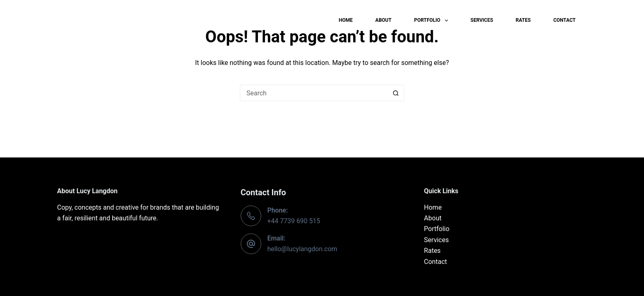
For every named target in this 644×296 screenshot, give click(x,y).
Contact (564, 20)
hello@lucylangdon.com (302, 249)
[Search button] (396, 93)
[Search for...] (314, 93)
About (383, 20)
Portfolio (432, 21)
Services (482, 20)
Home (346, 20)
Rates (523, 20)
